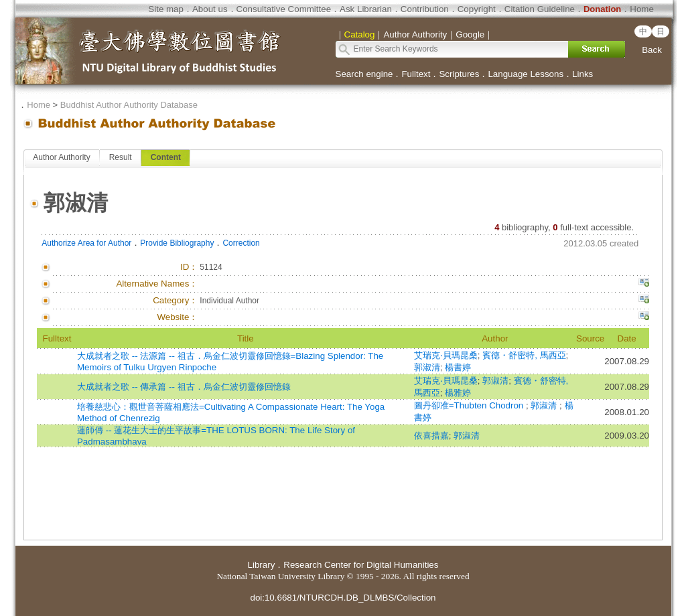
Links (582, 74)
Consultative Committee (284, 9)
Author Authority (61, 157)
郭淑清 (427, 367)
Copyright (477, 9)
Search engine (364, 74)
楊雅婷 (458, 393)
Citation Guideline (540, 9)
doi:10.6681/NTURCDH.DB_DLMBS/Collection (343, 598)
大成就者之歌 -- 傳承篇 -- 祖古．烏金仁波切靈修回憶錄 (184, 387)
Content (166, 157)
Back (652, 50)
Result (121, 157)
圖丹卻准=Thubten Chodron (470, 405)
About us (210, 9)
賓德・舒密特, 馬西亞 (524, 355)
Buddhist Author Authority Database (129, 105)
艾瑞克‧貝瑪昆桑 (446, 355)
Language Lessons (526, 74)
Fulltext (416, 74)
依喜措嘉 (431, 436)
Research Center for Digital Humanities (361, 565)
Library (262, 565)
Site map (166, 9)
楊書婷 (458, 367)
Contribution (425, 9)
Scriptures (459, 74)
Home (642, 9)
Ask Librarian (366, 9)
